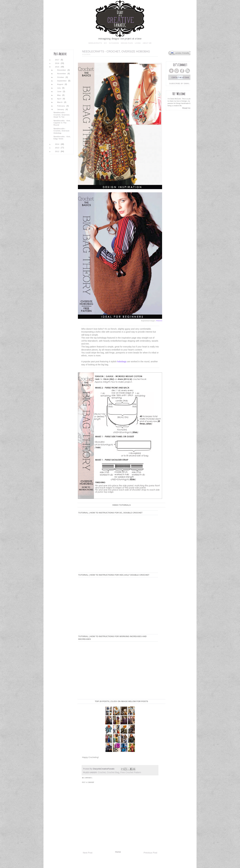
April (60, 99)
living (138, 43)
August (61, 84)
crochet (102, 772)
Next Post (88, 853)
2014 (58, 144)
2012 (58, 151)
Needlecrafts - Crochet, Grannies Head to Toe (62, 115)
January (61, 109)
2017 (58, 60)
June (60, 91)
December (62, 70)
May (59, 95)
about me (147, 43)
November (62, 74)
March (60, 102)
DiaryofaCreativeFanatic (104, 769)
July (59, 88)
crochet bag (113, 772)
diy (106, 43)
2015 (58, 67)
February (61, 106)
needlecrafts (95, 43)
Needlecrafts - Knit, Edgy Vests (62, 138)
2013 (58, 148)
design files (127, 43)
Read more (188, 108)
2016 (58, 63)
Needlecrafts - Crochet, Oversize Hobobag (61, 131)
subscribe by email (179, 84)
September (62, 81)
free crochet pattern (131, 772)
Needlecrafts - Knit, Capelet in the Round (62, 123)
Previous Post (150, 853)
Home (118, 852)
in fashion (114, 43)
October (61, 77)
